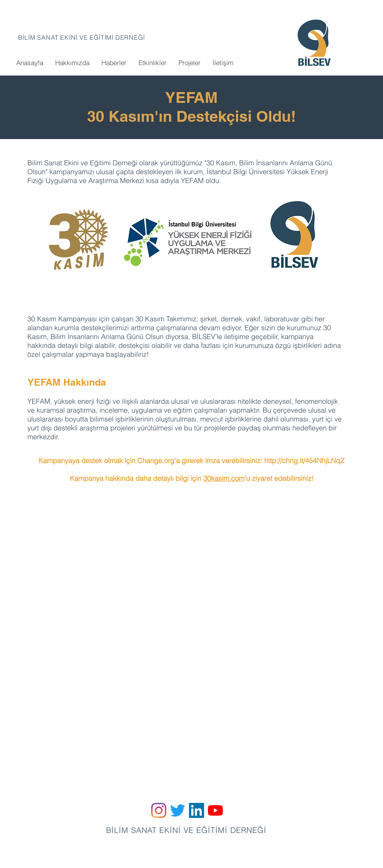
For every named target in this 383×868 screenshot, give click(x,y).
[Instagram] (159, 810)
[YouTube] (215, 810)
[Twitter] (178, 810)
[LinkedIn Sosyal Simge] (197, 810)
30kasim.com (224, 478)
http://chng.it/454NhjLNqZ (304, 461)
